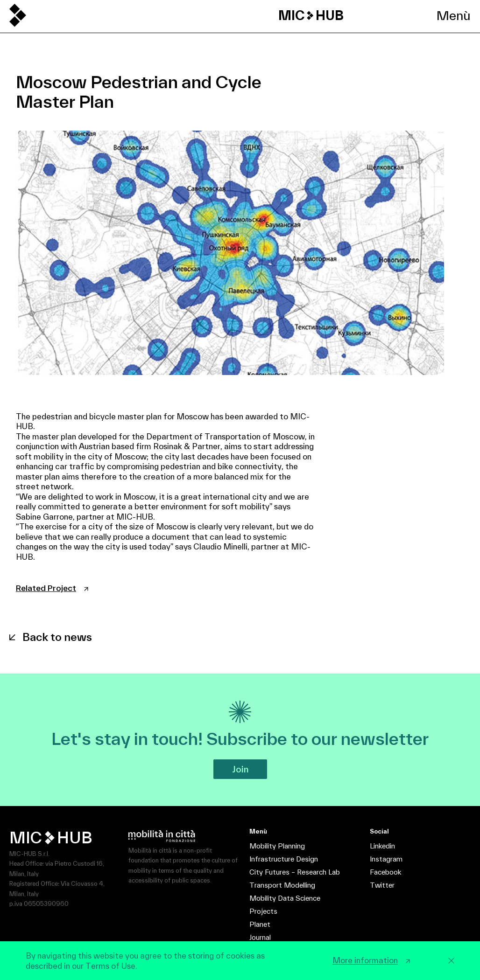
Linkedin (382, 846)
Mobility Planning (277, 846)
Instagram (386, 859)
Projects (263, 911)
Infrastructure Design (284, 859)
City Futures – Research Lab (295, 872)
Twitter (382, 885)
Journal (260, 937)
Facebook (385, 872)
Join (240, 769)
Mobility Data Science (285, 898)
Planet (260, 924)
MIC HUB (311, 15)
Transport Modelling (282, 885)
